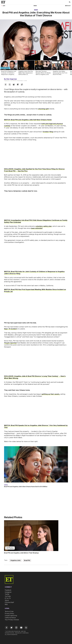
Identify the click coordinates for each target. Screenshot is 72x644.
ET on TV (8, 598)
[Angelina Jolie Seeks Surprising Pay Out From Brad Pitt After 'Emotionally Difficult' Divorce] (60, 68)
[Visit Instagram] (16, 628)
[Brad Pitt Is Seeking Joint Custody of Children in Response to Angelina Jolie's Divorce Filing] (9, 68)
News (36, 10)
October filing (48, 132)
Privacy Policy (9, 614)
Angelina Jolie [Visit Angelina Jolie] (15, 560)
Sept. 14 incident (10, 329)
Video (35, 6)
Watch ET (68, 6)
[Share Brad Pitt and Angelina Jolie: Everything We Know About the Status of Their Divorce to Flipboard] (18, 85)
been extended (37, 228)
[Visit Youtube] (21, 628)
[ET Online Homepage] (4, 2)
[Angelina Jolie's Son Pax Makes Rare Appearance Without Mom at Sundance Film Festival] (26, 68)
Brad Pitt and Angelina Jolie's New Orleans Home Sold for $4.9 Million (26, 487)
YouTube (8, 596)
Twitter (7, 594)
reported (10, 343)
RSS (6, 605)
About (7, 600)
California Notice (10, 618)
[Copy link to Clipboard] (22, 85)
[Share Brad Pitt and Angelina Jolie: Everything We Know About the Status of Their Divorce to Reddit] (14, 85)
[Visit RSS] (26, 628)
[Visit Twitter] (11, 628)
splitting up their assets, (51, 394)
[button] (36, 39)
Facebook (8, 590)
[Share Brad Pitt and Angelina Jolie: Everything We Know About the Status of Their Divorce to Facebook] (6, 85)
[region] (36, 40)
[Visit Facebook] (7, 628)
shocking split (43, 109)
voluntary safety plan (44, 226)
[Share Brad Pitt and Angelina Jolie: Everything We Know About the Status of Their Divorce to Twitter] (10, 85)
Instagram (8, 592)
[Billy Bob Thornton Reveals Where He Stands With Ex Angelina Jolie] (43, 68)
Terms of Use (9, 612)
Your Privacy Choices (12, 620)
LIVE (4, 6)
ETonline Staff (9, 602)
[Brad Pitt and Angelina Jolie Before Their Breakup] (36, 536)
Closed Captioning (11, 616)
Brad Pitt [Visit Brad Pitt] (27, 560)
